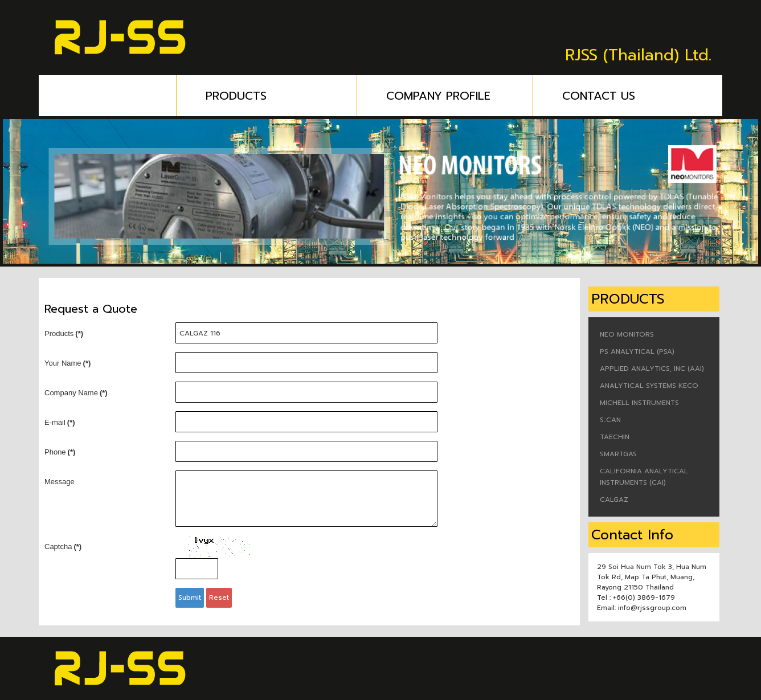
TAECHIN (615, 437)
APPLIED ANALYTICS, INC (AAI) (652, 369)
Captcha (63, 547)
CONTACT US (599, 96)
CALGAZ (614, 500)
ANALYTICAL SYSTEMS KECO (649, 386)
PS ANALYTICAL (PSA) (637, 351)
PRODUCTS (282, 96)
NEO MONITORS (627, 334)
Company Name (76, 393)
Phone (60, 452)
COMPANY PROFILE (460, 96)
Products (64, 333)
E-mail (60, 422)
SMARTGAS (618, 454)
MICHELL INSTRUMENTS (639, 403)
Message (60, 482)
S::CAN (610, 420)
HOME (115, 96)
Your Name (67, 363)
